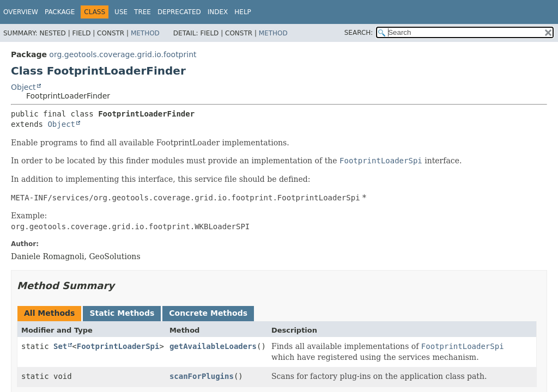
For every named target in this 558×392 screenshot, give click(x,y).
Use (121, 12)
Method (145, 33)
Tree (142, 12)
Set (60, 346)
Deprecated (179, 12)
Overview (21, 12)
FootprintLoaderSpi (118, 346)
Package (60, 12)
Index (218, 12)
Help (243, 12)
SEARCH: (359, 33)
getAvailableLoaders (213, 346)
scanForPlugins (202, 376)
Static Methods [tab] (122, 313)
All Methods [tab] (49, 313)
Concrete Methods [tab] (208, 313)
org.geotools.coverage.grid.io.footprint (123, 54)
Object (23, 87)
